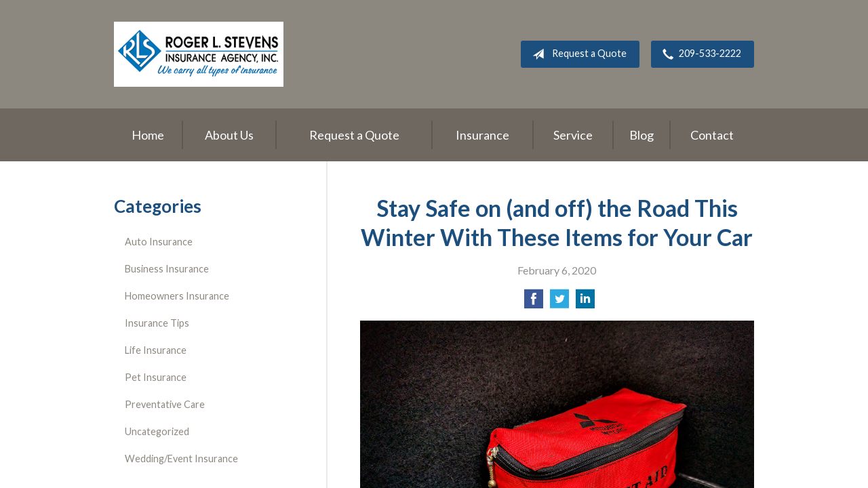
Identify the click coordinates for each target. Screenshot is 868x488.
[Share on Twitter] (559, 303)
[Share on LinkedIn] (585, 303)
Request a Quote (577, 54)
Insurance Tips (157, 323)
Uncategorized (157, 431)
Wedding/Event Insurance (181, 459)
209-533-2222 (699, 54)
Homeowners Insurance (177, 296)
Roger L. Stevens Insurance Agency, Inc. (199, 54)
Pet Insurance (156, 377)
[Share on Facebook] (534, 303)
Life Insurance (156, 350)
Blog (642, 135)
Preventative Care (165, 404)
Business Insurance (167, 269)
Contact (712, 135)
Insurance (482, 135)
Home (148, 135)
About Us (229, 135)
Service (573, 135)
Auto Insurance (159, 242)
